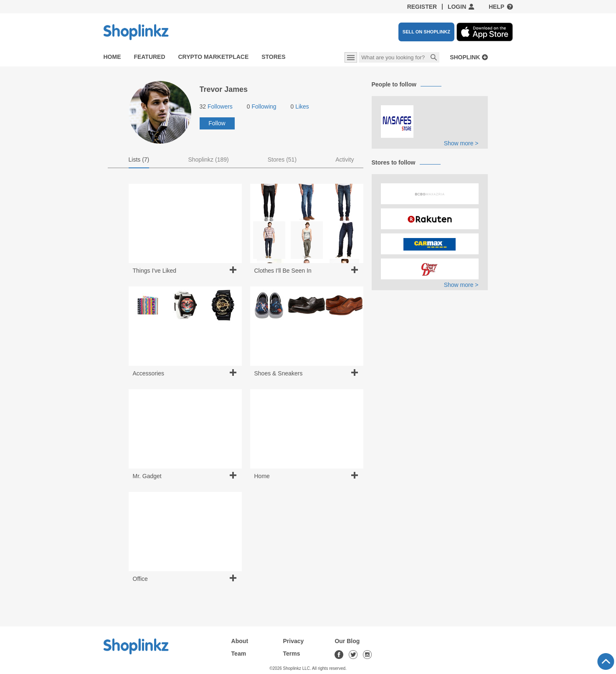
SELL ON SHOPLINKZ (426, 32)
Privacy (294, 641)
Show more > (461, 143)
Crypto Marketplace (213, 57)
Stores (273, 57)
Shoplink (465, 57)
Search (434, 58)
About (240, 641)
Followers (216, 106)
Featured (149, 57)
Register (422, 7)
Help (496, 7)
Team (239, 654)
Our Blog (347, 641)
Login (457, 7)
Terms (292, 654)
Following (262, 106)
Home (112, 57)
